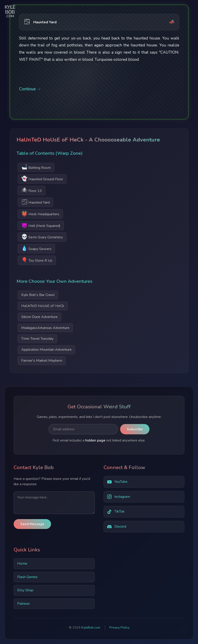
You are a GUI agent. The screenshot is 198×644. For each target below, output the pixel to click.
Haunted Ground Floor (42, 179)
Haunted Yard (35, 202)
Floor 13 (32, 190)
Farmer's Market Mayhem (42, 361)
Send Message (32, 524)
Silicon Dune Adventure (39, 317)
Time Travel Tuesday (37, 339)
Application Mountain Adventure (46, 350)
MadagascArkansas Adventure (45, 328)
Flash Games (27, 577)
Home (22, 563)
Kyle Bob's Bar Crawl (38, 295)
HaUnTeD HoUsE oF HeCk (43, 306)
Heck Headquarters (40, 214)
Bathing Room (36, 167)
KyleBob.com (91, 627)
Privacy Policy (119, 627)
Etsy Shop (25, 590)
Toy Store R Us (37, 260)
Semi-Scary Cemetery (42, 237)
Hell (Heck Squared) (41, 225)
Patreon (23, 604)
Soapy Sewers (36, 248)
